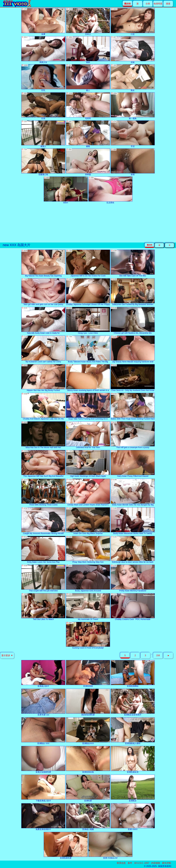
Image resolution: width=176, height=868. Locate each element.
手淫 (133, 134)
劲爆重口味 (43, 162)
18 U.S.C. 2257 (142, 863)
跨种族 (88, 162)
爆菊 (88, 134)
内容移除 (156, 863)
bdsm (66, 190)
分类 (148, 4)
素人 (88, 78)
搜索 (168, 4)
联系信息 (121, 863)
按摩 (43, 22)
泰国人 (43, 134)
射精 (133, 162)
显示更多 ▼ (7, 655)
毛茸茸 (88, 106)
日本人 (88, 22)
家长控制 (167, 863)
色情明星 (158, 4)
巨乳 (43, 78)
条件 (130, 863)
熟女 (133, 78)
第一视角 (133, 106)
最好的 (150, 245)
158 (158, 655)
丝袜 (133, 50)
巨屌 (43, 106)
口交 (133, 22)
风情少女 (43, 50)
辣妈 (88, 50)
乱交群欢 (110, 190)
